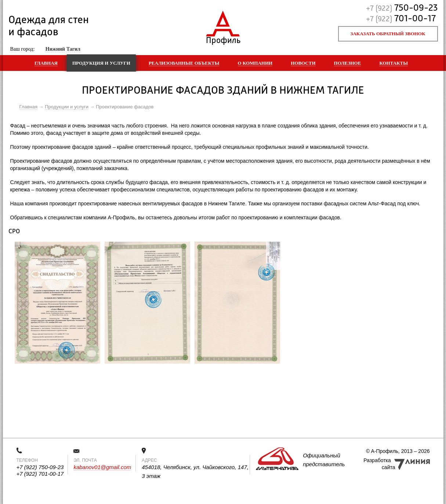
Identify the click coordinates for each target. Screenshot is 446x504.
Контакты (394, 63)
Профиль (223, 39)
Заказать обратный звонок (388, 34)
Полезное (348, 63)
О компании (255, 63)
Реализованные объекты (184, 63)
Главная (46, 63)
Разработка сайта (379, 464)
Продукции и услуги (67, 107)
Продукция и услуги (101, 63)
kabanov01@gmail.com (102, 467)
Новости (303, 63)
